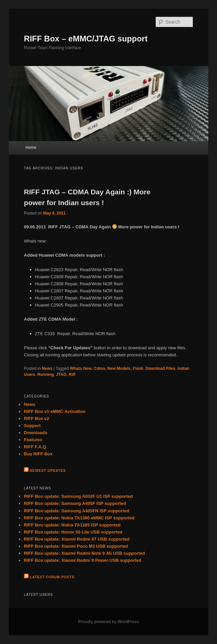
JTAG (61, 375)
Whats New (81, 368)
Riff (72, 375)
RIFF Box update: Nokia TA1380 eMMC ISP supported (79, 518)
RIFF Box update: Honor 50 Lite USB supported (73, 532)
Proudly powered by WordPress (108, 622)
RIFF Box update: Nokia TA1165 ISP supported (72, 525)
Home (31, 148)
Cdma (99, 368)
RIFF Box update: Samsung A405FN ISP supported (77, 511)
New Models (119, 368)
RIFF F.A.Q (35, 447)
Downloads (35, 433)
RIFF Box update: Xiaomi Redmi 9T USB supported (77, 539)
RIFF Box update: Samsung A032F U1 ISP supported (78, 496)
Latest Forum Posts (52, 577)
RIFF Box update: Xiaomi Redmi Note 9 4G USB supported (84, 553)
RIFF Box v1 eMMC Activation (55, 411)
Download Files (160, 368)
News (47, 368)
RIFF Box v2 (37, 418)
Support (32, 426)
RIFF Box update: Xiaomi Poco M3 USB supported (76, 546)
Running (46, 375)
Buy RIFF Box (38, 454)
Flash (138, 368)
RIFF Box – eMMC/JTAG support (86, 39)
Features (33, 440)
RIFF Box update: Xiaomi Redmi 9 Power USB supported (83, 560)
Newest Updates (48, 471)
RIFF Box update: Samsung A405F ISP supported (75, 503)
